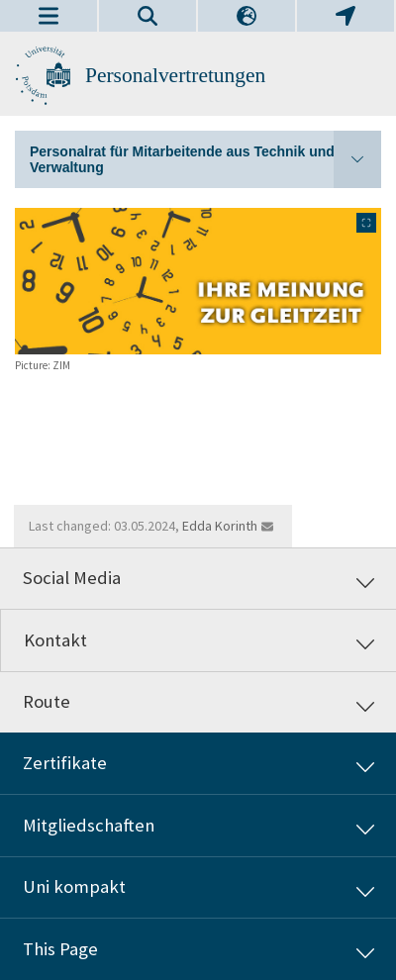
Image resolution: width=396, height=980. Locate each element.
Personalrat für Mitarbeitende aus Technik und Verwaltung (205, 159)
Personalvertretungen (175, 75)
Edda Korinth (220, 526)
